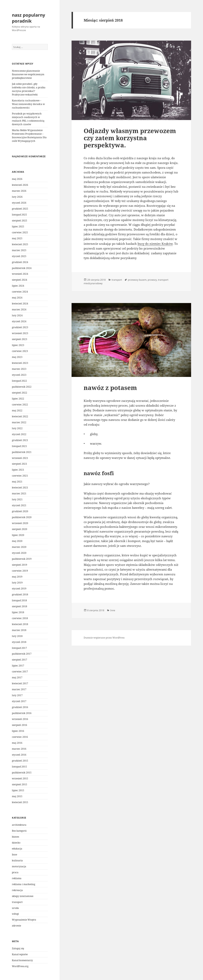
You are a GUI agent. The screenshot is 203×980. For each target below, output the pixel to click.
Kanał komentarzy (22, 960)
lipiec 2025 (18, 226)
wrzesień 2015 (20, 778)
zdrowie (16, 926)
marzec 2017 (19, 689)
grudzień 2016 (20, 707)
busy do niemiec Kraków (155, 244)
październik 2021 (22, 452)
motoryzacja (19, 866)
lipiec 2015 (18, 790)
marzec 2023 (19, 369)
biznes (15, 837)
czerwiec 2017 (20, 672)
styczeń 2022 (19, 434)
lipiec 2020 (18, 535)
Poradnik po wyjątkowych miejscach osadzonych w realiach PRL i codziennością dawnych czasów (28, 119)
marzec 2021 (19, 493)
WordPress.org (20, 966)
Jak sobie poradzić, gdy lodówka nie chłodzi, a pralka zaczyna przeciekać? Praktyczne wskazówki (29, 89)
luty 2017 (17, 695)
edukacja (17, 849)
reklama (17, 878)
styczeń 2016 (19, 755)
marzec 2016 (19, 749)
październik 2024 (22, 268)
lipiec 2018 (18, 612)
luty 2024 (17, 315)
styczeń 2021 (19, 505)
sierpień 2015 (20, 784)
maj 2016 (17, 743)
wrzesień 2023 (20, 333)
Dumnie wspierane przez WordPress (104, 638)
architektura (19, 825)
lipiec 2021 (18, 470)
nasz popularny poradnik (29, 18)
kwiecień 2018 (20, 624)
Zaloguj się (18, 948)
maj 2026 (17, 179)
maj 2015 (17, 796)
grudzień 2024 (20, 262)
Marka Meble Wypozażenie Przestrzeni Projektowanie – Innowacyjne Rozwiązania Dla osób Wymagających (29, 136)
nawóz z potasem (110, 388)
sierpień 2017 (20, 660)
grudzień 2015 (20, 761)
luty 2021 (17, 499)
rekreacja (17, 890)
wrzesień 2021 (20, 458)
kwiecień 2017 (20, 683)
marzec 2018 (19, 630)
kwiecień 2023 (20, 363)
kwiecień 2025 (20, 244)
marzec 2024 (19, 309)
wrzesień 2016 (20, 719)
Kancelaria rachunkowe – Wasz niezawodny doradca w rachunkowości (28, 104)
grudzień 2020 (20, 511)
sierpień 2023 (20, 339)
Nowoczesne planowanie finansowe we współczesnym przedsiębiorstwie (28, 74)
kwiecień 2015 (20, 802)
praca (15, 872)
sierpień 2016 (20, 725)
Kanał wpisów (20, 954)
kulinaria (17, 860)
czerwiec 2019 (20, 571)
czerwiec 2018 (20, 618)
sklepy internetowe (23, 896)
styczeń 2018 (19, 642)
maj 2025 (17, 238)
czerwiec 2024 (20, 292)
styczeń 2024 (19, 321)
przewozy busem (137, 280)
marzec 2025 (19, 250)
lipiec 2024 (18, 286)
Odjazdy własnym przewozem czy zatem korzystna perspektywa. (130, 138)
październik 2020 (22, 517)
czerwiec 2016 (20, 737)
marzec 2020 (19, 547)
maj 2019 (17, 577)
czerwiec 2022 (20, 405)
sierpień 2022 (20, 393)
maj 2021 (17, 482)
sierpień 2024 (20, 280)
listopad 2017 (19, 648)
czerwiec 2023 (20, 351)
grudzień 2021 (20, 440)
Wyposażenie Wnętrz (24, 920)
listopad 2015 (19, 767)
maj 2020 (17, 541)
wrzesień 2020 (20, 523)
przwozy (152, 280)
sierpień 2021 (20, 464)
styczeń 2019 (19, 589)
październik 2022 (22, 387)
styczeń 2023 (19, 375)
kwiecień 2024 (20, 304)
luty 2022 (17, 428)
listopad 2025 (19, 215)
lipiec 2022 (18, 399)
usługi (15, 914)
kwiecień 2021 (20, 488)
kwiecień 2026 (20, 185)
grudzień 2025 (20, 209)
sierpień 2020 (20, 529)
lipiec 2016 (18, 731)
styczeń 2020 (19, 553)
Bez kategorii (19, 831)
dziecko (16, 843)
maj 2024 (17, 298)
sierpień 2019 (20, 565)
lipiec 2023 (18, 345)
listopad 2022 (19, 381)
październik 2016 (22, 713)
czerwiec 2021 (20, 476)
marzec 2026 (19, 191)
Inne (14, 855)
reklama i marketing (23, 884)
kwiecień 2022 (20, 416)
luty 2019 (17, 583)
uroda (15, 908)
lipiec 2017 (18, 666)
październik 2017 (22, 654)
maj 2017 (17, 677)
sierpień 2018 (20, 606)
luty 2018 (17, 636)
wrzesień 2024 (20, 274)
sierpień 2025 (20, 221)
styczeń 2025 (19, 256)
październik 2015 (22, 773)
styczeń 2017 (19, 701)
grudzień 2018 (20, 594)
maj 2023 (17, 357)
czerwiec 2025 (20, 232)
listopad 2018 (19, 600)
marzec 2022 (19, 422)
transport (17, 902)
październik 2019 (22, 559)
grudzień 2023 (20, 327)
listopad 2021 (19, 446)
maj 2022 (17, 410)
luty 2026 (17, 197)
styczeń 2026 (19, 203)
